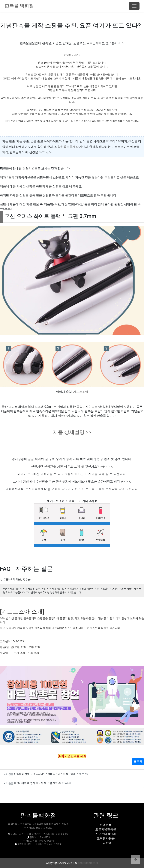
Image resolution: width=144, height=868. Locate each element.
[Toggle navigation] (134, 6)
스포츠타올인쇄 (106, 834)
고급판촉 (106, 843)
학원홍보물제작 (68, 147)
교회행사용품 (106, 838)
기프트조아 (81, 392)
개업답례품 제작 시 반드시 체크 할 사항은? (38, 783)
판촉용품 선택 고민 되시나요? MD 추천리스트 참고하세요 (46, 774)
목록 (138, 762)
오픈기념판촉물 (106, 829)
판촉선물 (106, 825)
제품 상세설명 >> (72, 432)
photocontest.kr (88, 863)
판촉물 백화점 (19, 6)
